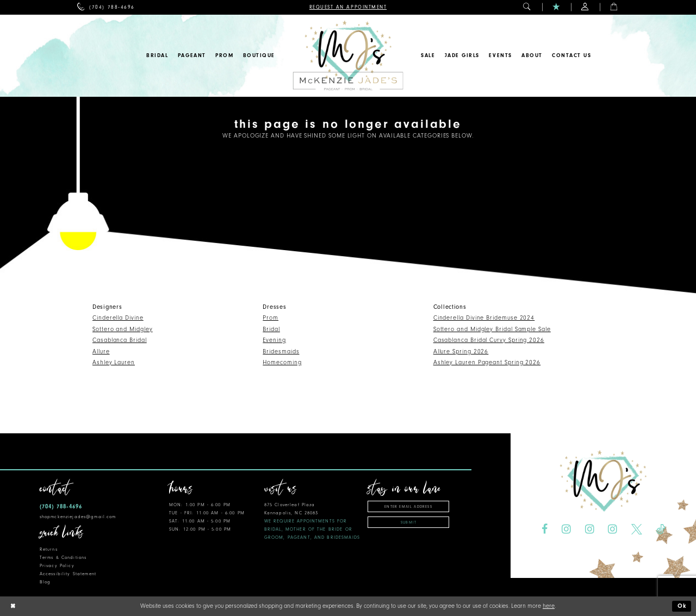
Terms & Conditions (63, 558)
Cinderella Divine (118, 318)
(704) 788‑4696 (61, 506)
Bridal (271, 329)
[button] (527, 7)
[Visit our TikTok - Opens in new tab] (661, 530)
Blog (45, 582)
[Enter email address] (408, 506)
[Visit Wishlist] (557, 7)
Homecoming (282, 362)
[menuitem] (106, 7)
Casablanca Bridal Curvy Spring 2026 (489, 340)
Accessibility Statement (68, 574)
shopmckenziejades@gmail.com (78, 517)
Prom (271, 318)
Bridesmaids (281, 351)
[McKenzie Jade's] (348, 56)
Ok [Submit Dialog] (682, 606)
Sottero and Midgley (123, 329)
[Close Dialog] (13, 606)
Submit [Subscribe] (409, 522)
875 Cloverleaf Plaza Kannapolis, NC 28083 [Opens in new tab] (312, 521)
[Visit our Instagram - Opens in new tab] (566, 530)
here (549, 606)
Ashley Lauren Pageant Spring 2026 (487, 362)
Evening (274, 340)
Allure (101, 351)
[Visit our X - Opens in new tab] (637, 530)
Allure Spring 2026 (461, 351)
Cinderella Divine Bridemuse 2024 (484, 318)
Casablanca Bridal (120, 340)
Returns (49, 549)
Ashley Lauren (114, 362)
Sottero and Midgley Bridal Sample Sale (492, 329)
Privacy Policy (57, 566)
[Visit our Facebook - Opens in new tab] (545, 530)
